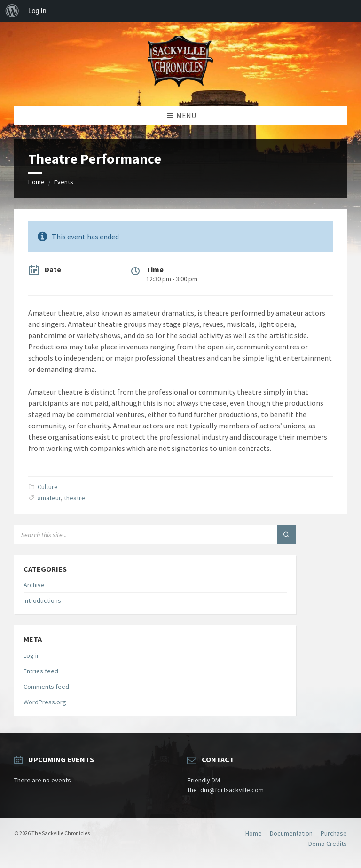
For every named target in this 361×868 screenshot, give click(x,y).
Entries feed (41, 671)
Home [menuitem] (254, 833)
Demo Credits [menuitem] (328, 844)
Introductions (42, 600)
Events (64, 182)
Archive (34, 585)
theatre (75, 498)
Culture (48, 487)
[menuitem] (12, 11)
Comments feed (46, 687)
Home (36, 182)
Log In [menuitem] (37, 11)
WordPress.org (45, 702)
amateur (49, 498)
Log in (32, 655)
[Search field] (132, 535)
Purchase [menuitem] (334, 833)
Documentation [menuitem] (291, 833)
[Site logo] (180, 87)
